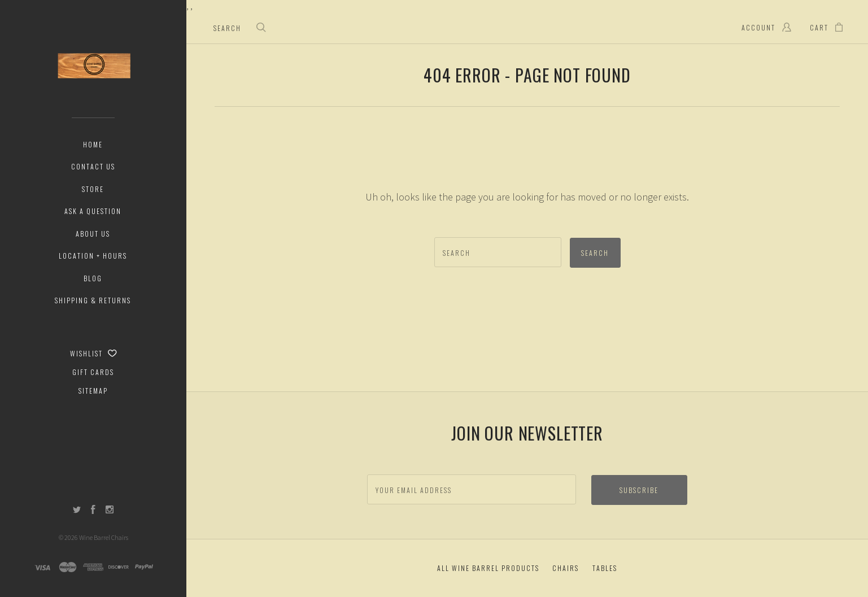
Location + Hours (93, 256)
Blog (93, 278)
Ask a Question (93, 211)
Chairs (566, 568)
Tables (605, 568)
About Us (93, 234)
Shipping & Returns (93, 300)
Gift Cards (93, 372)
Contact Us (93, 166)
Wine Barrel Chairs (104, 537)
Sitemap (93, 391)
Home (93, 144)
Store (93, 189)
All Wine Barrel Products (488, 568)
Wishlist (93, 353)
